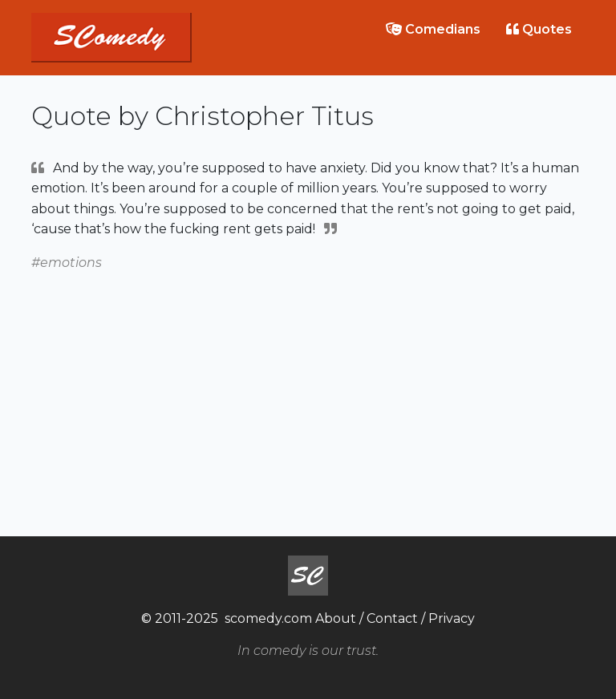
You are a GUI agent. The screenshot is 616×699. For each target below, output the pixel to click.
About (336, 618)
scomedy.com (268, 618)
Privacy (452, 618)
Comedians (433, 29)
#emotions (67, 263)
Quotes (539, 29)
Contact (392, 618)
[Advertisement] (308, 386)
